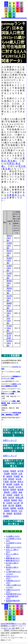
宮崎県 (9, 514)
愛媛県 (19, 506)
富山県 (11, 487)
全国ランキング (10, 440)
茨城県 (17, 476)
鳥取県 (7, 500)
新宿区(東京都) (10, 283)
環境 (6, 15)
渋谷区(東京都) (10, 343)
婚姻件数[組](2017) (13, 558)
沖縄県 (6, 516)
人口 (6, 4)
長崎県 (7, 511)
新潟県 (9, 484)
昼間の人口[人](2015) (14, 547)
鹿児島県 (18, 514)
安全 (10, 15)
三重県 (14, 492)
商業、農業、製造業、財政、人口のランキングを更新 (11, 403)
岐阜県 (20, 490)
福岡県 (13, 508)
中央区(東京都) (10, 328)
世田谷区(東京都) (10, 336)
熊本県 (14, 511)
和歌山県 (19, 498)
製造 (14, 4)
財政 (10, 4)
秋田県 (14, 474)
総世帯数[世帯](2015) (14, 594)
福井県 (6, 490)
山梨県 (17, 484)
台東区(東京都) (10, 268)
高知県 (6, 508)
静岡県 (13, 490)
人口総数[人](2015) (13, 536)
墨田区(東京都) (10, 291)
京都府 (9, 495)
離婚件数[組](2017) (13, 561)
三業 (10, 10)
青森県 (13, 471)
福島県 (9, 476)
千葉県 (6, 482)
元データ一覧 (9, 628)
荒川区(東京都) (10, 253)
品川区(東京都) (10, 298)
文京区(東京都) (10, 276)
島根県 (14, 500)
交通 (21, 10)
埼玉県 (19, 479)
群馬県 (11, 479)
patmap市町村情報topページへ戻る (13, 624)
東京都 (13, 482)
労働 (14, 15)
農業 (18, 4)
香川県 (11, 506)
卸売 (21, 4)
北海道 (6, 471)
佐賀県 (20, 508)
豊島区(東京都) (10, 238)
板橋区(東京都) (10, 306)
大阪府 (17, 495)
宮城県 (7, 474)
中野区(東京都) (10, 246)
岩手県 (20, 471)
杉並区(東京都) (10, 313)
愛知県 (7, 492)
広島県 (9, 503)
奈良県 (11, 498)
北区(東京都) (9, 321)
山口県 (17, 503)
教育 (18, 10)
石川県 (19, 487)
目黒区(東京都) (10, 261)
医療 (14, 10)
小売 (6, 10)
